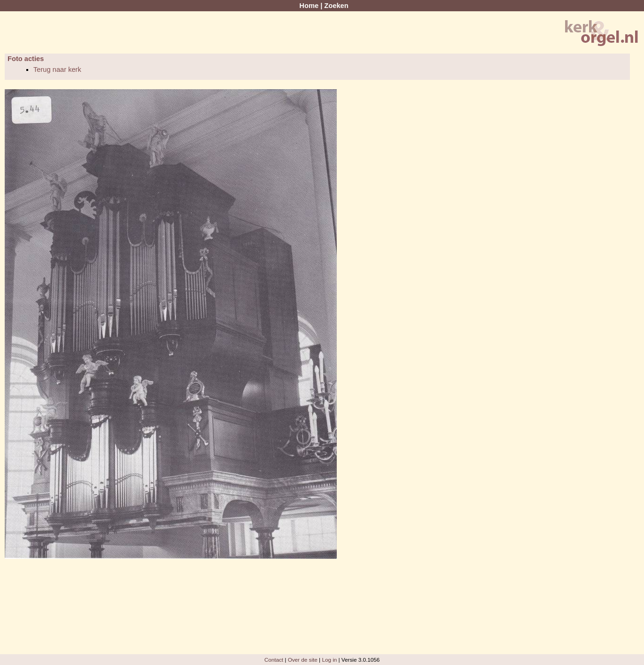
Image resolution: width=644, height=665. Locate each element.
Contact (274, 660)
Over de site (303, 660)
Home (309, 6)
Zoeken (336, 6)
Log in (329, 660)
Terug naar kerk (57, 70)
